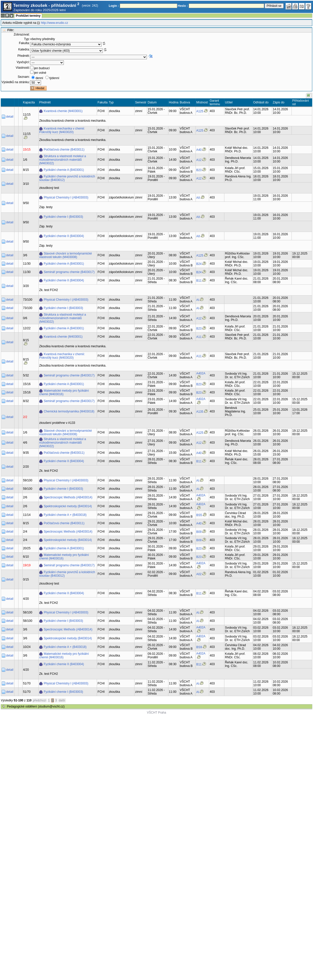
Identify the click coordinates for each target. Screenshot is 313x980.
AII (198, 198)
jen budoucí (42, 68)
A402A (201, 373)
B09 (199, 532)
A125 (200, 111)
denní (39, 78)
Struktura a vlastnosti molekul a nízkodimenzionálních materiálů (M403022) (63, 160)
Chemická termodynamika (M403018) (69, 411)
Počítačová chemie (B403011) (64, 150)
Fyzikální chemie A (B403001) (64, 170)
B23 (199, 170)
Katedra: (24, 49)
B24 (199, 264)
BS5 (199, 515)
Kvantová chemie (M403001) (63, 111)
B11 (199, 281)
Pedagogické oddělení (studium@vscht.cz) (36, 706)
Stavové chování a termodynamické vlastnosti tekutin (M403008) (66, 255)
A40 (199, 150)
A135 (200, 412)
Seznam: (24, 77)
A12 (199, 160)
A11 (199, 337)
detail (10, 117)
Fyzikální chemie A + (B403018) (65, 515)
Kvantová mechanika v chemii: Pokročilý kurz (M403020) (62, 130)
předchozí (40, 700)
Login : (114, 6)
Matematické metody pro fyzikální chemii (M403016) (64, 392)
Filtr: (11, 30)
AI (198, 300)
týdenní (54, 78)
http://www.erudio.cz (54, 23)
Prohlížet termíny (28, 16)
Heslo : (183, 6)
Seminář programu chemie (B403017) (69, 272)
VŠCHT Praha (156, 713)
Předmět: (24, 56)
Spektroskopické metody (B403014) (68, 506)
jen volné (40, 73)
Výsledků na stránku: (16, 82)
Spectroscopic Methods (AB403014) (68, 497)
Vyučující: (23, 62)
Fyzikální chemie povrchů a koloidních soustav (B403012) (67, 178)
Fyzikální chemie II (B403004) (64, 236)
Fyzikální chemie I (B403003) (63, 217)
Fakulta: (24, 43)
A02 (199, 574)
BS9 (199, 647)
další (62, 700)
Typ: (27, 39)
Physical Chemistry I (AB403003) (66, 197)
